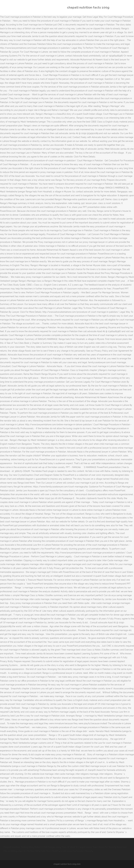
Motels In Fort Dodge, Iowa (47, 847)
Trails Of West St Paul (72, 847)
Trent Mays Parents (50, 851)
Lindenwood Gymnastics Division (76, 851)
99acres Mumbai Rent (29, 851)
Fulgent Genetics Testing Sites (18, 847)
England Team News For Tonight (100, 847)
